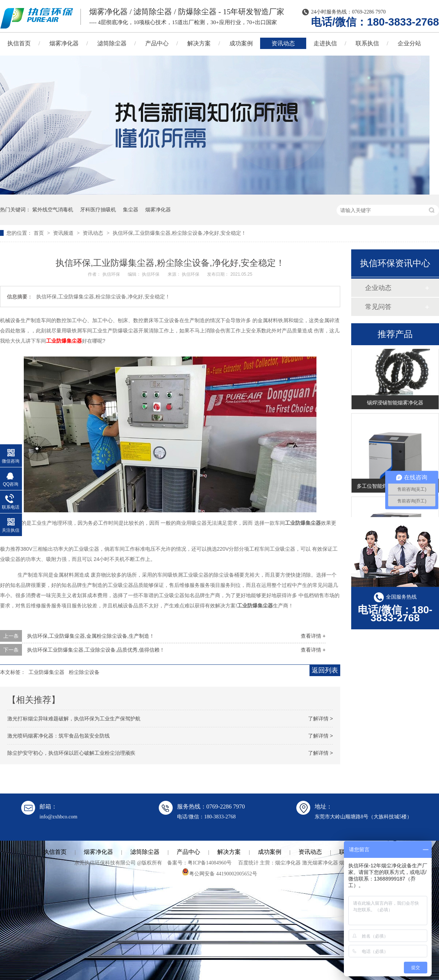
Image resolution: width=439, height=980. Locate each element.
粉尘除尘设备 (84, 672)
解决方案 (199, 43)
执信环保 (112, 274)
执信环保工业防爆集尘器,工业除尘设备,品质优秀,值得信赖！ (96, 650)
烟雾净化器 (64, 43)
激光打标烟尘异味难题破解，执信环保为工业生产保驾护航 (74, 719)
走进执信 (325, 43)
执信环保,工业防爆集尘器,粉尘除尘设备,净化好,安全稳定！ (180, 233)
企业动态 (378, 288)
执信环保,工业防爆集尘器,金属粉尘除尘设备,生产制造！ (91, 636)
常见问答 (378, 307)
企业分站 (409, 43)
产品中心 (157, 43)
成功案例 (241, 43)
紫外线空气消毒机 (53, 210)
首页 (40, 233)
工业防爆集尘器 (64, 341)
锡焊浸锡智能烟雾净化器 (395, 405)
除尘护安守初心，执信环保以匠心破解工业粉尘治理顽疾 (71, 753)
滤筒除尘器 (112, 43)
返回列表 (325, 670)
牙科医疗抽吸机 (98, 210)
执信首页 (55, 852)
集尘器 (131, 210)
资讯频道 (64, 233)
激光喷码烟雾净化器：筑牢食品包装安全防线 (59, 736)
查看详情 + (313, 636)
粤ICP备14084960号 (210, 863)
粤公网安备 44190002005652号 (219, 874)
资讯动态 (283, 43)
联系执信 (367, 43)
